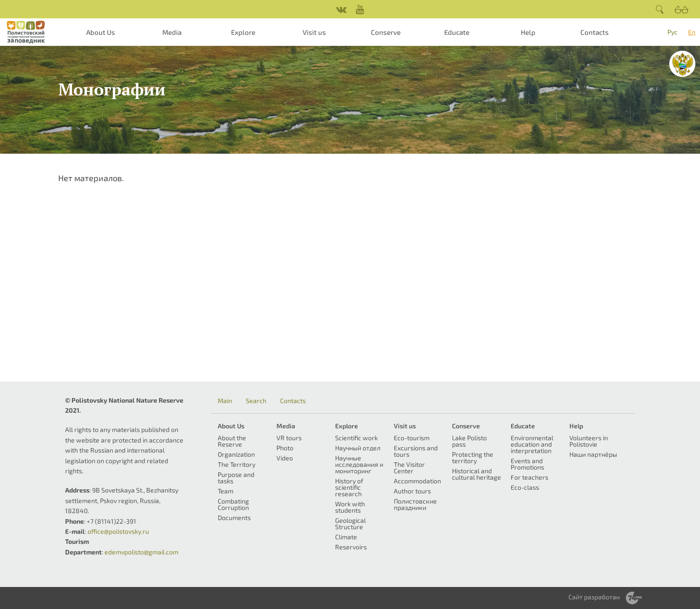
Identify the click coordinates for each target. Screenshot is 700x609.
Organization (236, 454)
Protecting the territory (473, 457)
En (692, 32)
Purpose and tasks (236, 478)
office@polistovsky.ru (118, 531)
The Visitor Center (409, 468)
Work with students (350, 507)
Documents (234, 518)
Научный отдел (358, 448)
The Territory (237, 464)
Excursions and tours (416, 451)
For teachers (529, 477)
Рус (672, 32)
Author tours (412, 491)
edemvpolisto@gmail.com (141, 552)
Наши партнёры (593, 454)
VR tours (289, 438)
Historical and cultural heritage (477, 474)
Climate (346, 537)
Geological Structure (350, 523)
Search (256, 401)
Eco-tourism (412, 438)
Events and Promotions (527, 464)
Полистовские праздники (415, 504)
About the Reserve (232, 441)
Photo (285, 448)
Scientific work (356, 438)
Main (225, 401)
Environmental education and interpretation (532, 444)
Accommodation (417, 481)
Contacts (595, 32)
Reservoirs (351, 547)
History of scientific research (349, 487)
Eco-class (525, 487)
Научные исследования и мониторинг (359, 464)
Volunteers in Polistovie (589, 441)
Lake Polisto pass (469, 441)
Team (226, 491)
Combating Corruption (233, 504)
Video (285, 458)
